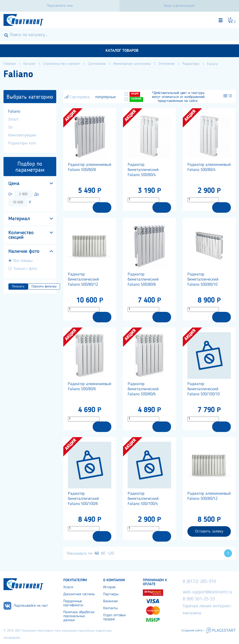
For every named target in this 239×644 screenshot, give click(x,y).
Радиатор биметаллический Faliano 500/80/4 (143, 170)
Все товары (23, 261)
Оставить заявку (209, 531)
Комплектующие (22, 135)
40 (97, 553)
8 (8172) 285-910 (199, 582)
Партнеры (111, 594)
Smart (13, 119)
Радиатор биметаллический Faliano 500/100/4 (143, 499)
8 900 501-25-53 (199, 599)
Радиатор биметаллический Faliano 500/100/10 (204, 389)
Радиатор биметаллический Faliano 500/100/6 (83, 499)
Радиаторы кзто (22, 143)
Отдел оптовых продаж (114, 617)
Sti (10, 127)
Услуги (68, 587)
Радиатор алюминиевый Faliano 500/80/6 (90, 386)
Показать (18, 286)
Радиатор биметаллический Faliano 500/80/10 (203, 279)
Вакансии (110, 601)
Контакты (110, 608)
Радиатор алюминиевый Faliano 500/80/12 (209, 496)
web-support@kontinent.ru (207, 592)
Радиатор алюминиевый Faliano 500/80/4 (209, 167)
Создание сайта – (193, 630)
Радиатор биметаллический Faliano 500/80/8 (143, 279)
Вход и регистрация (179, 6)
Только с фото (25, 269)
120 (111, 553)
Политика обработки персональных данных (79, 616)
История (109, 587)
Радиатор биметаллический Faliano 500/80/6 (143, 389)
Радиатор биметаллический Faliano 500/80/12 (83, 279)
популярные (105, 97)
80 (103, 553)
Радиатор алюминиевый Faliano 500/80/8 (90, 167)
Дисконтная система (79, 594)
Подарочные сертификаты (73, 603)
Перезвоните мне (60, 6)
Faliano (14, 111)
